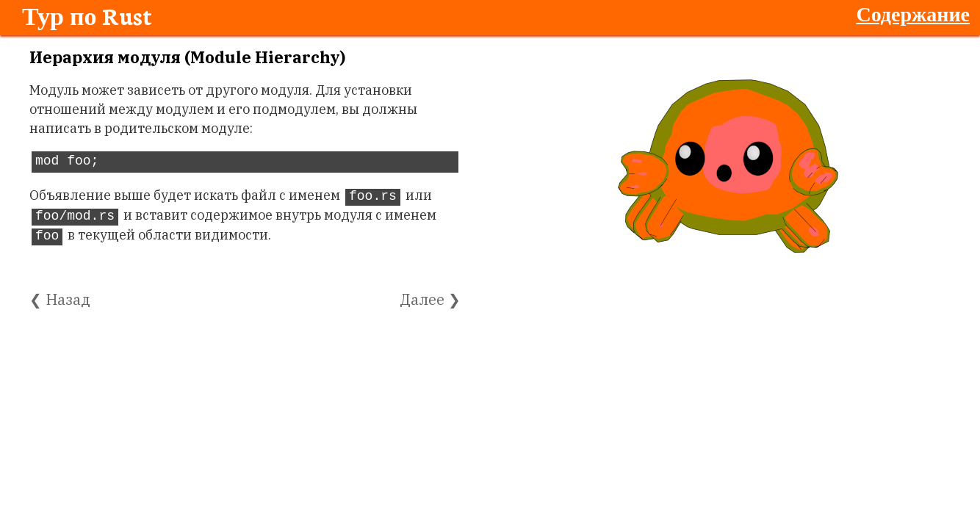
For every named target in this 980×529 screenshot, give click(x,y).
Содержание (913, 13)
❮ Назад (60, 299)
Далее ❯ (430, 299)
